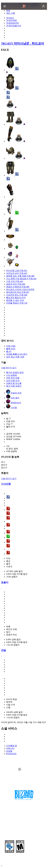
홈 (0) (9, 351)
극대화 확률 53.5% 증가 (17, 354)
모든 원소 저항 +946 (15, 357)
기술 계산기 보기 (9, 368)
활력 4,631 (11, 349)
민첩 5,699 (11, 346)
